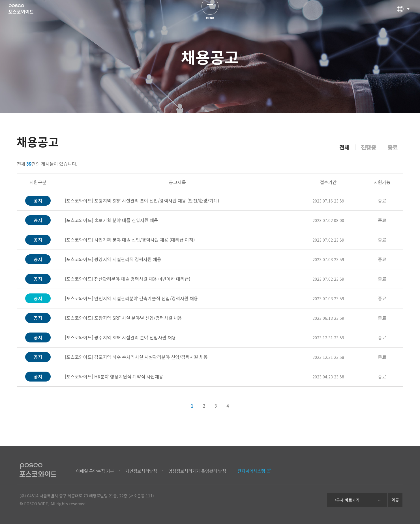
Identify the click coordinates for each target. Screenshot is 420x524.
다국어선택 (403, 16)
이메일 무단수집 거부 (95, 471)
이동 (395, 500)
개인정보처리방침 (141, 471)
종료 (393, 147)
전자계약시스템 (251, 471)
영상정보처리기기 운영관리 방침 (197, 471)
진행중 (368, 147)
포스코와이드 (30, 16)
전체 (344, 147)
